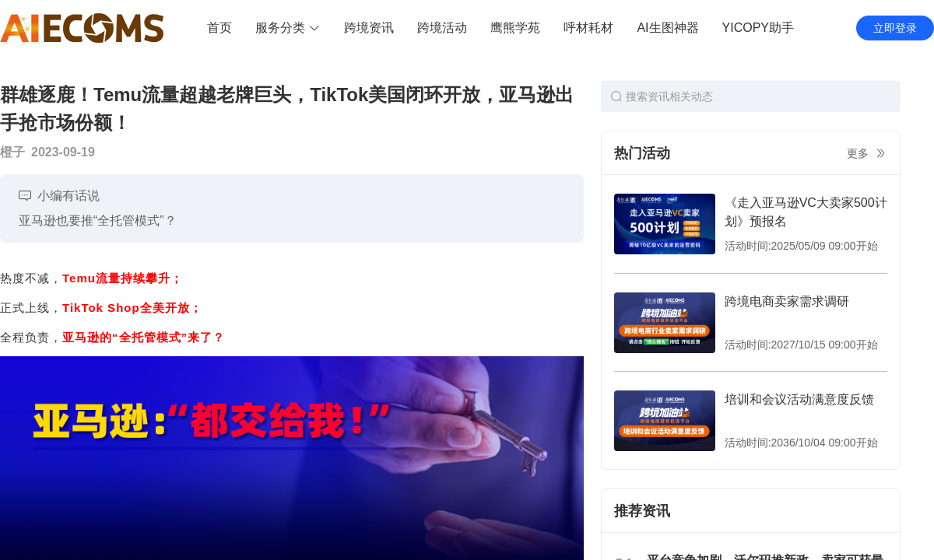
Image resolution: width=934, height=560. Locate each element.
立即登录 (895, 28)
